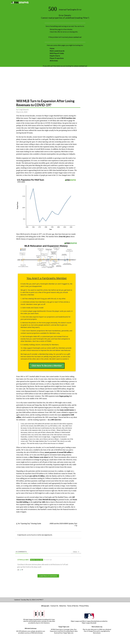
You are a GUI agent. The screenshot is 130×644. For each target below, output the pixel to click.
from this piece (64, 237)
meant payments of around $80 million (58, 452)
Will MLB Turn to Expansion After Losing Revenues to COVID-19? (45, 103)
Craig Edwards (24, 109)
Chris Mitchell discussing (47, 500)
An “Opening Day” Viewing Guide (30, 523)
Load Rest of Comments (48, 576)
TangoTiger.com (64, 627)
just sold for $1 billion (37, 476)
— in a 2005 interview (54, 420)
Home (52, 48)
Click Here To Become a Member (47, 366)
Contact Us (54, 606)
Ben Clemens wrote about (39, 457)
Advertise (63, 606)
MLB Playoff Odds (57, 53)
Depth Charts (55, 56)
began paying (64, 396)
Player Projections (57, 58)
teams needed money (67, 410)
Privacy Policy (84, 606)
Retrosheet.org (97, 627)
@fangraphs (45, 606)
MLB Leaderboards (57, 51)
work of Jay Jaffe (39, 502)
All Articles (54, 61)
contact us (77, 37)
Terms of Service (73, 606)
